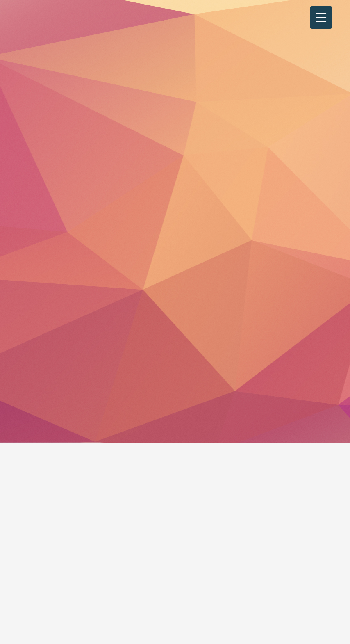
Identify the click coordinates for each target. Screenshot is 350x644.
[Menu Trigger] (321, 17)
